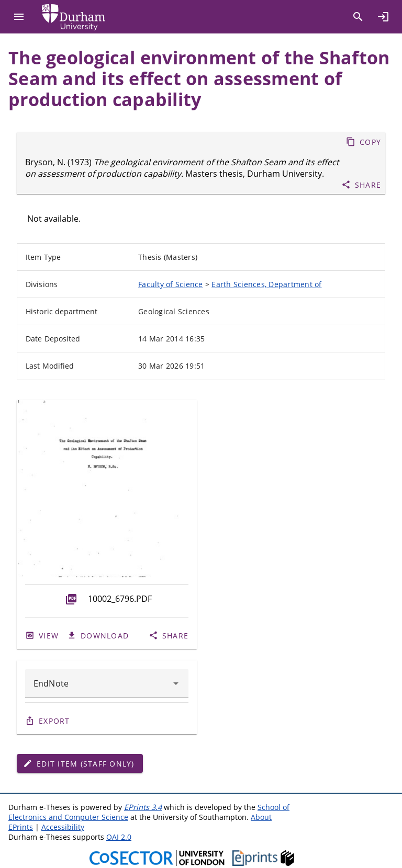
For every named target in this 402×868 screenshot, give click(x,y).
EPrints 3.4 (143, 807)
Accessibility (63, 827)
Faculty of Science (171, 284)
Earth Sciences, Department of (266, 284)
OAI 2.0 (119, 837)
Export (54, 721)
